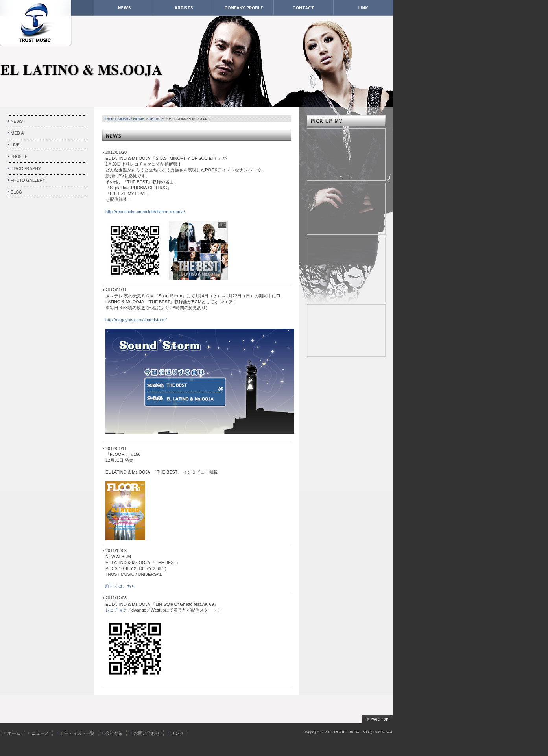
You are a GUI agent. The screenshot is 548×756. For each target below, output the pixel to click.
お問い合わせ (147, 733)
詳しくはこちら (121, 586)
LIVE (47, 145)
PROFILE (47, 157)
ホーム (14, 733)
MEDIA (47, 133)
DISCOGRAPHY (47, 169)
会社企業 (114, 733)
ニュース (40, 733)
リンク (177, 733)
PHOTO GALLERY (47, 181)
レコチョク (116, 610)
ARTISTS (157, 119)
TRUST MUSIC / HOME (124, 119)
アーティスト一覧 (77, 733)
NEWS (47, 122)
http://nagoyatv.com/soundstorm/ (136, 320)
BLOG (47, 192)
